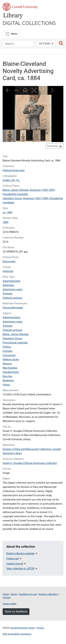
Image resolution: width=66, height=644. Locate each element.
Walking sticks (11, 360)
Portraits (7, 294)
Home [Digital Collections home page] (6, 594)
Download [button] (54, 146)
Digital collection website (22, 554)
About (14, 594)
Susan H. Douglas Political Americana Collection (30, 463)
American (8, 271)
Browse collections (48, 594)
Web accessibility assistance (17, 634)
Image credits (10, 604)
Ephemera (8, 285)
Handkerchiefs (11, 372)
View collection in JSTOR (22, 569)
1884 (5, 222)
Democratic (9, 262)
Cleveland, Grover (12, 339)
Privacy (40, 628)
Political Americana (14, 170)
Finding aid (14, 559)
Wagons (7, 364)
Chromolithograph (13, 308)
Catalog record (16, 564)
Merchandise (10, 368)
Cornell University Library (22, 628)
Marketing (8, 381)
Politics (7, 347)
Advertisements (12, 281)
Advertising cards (12, 290)
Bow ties (7, 376)
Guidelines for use (28, 594)
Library (13, 16)
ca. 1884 (7, 212)
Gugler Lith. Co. (11, 180)
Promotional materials (15, 343)
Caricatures (9, 355)
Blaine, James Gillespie (16, 334)
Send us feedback (16, 612)
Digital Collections (29, 23)
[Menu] (11, 34)
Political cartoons (12, 298)
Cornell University (20, 7)
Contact (7, 598)
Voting (6, 385)
